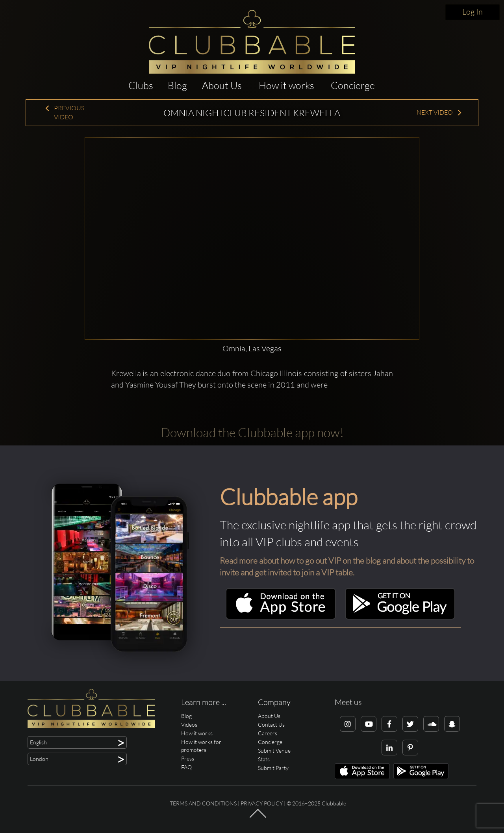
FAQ (186, 767)
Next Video (439, 112)
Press (188, 758)
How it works (286, 85)
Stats (264, 759)
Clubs (141, 85)
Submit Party (273, 768)
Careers (268, 733)
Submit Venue (274, 750)
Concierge (353, 85)
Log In (472, 12)
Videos (189, 724)
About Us (222, 85)
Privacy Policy (262, 803)
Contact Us (271, 724)
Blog (177, 85)
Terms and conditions (203, 803)
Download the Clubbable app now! (252, 432)
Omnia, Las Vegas (252, 348)
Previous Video (64, 112)
